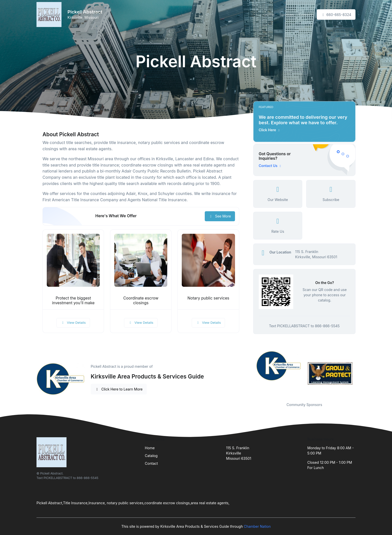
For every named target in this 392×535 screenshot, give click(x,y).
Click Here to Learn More (119, 389)
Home (269, 15)
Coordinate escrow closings (141, 300)
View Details (73, 322)
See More (220, 216)
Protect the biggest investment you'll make (73, 300)
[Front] (50, 14)
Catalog (151, 456)
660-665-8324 (336, 15)
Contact (305, 15)
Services (287, 15)
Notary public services (208, 298)
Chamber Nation (257, 526)
